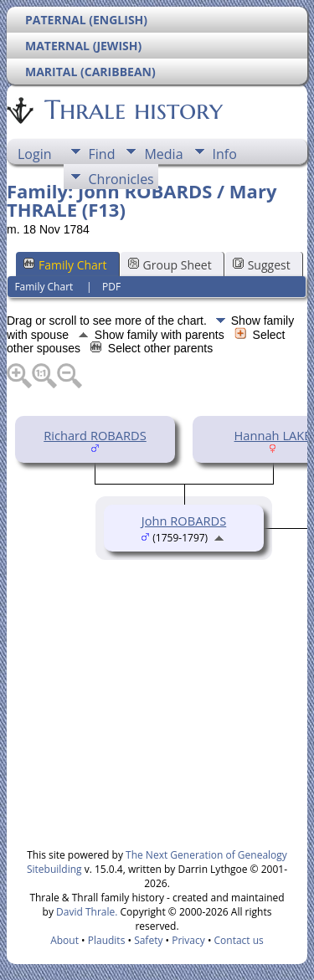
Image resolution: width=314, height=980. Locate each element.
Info (225, 154)
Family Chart (65, 265)
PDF (111, 287)
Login (35, 154)
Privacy (188, 940)
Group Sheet (170, 265)
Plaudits (107, 940)
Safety (148, 940)
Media (163, 154)
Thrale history (132, 110)
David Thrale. (85, 912)
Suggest (262, 265)
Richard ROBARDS (95, 435)
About (64, 940)
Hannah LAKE (273, 435)
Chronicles (121, 179)
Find (102, 154)
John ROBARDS (184, 521)
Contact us (239, 940)
